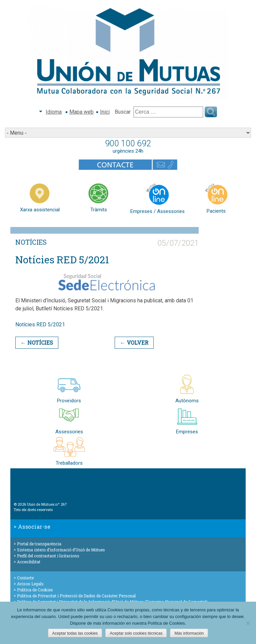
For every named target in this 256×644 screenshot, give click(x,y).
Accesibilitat (29, 562)
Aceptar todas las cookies (75, 633)
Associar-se (34, 526)
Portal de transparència (39, 544)
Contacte (25, 578)
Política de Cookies (35, 590)
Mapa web (81, 112)
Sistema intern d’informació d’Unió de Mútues (61, 550)
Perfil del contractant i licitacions (48, 556)
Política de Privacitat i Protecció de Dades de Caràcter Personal (76, 596)
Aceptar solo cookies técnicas (136, 633)
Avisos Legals (30, 584)
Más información (189, 633)
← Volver (134, 342)
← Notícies (37, 342)
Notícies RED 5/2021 (40, 324)
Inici (105, 112)
